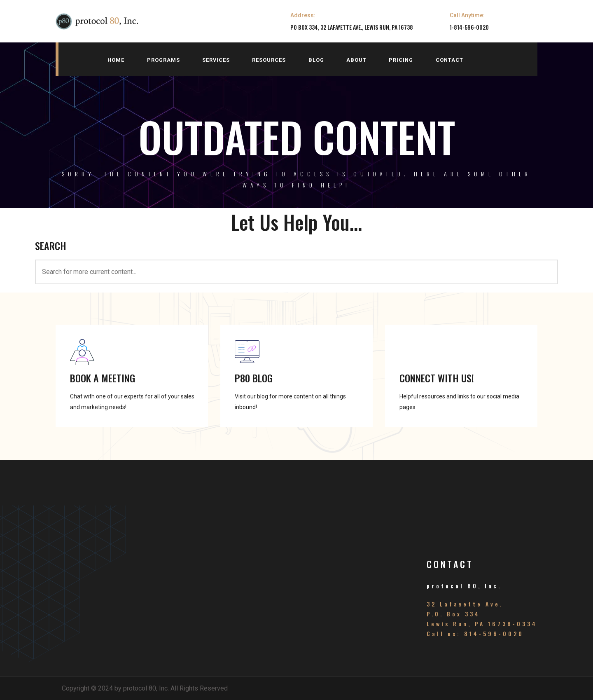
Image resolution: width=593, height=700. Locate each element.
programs (163, 60)
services (216, 60)
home (116, 60)
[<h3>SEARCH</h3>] (296, 272)
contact (449, 60)
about (356, 60)
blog (316, 60)
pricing (401, 60)
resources (269, 60)
